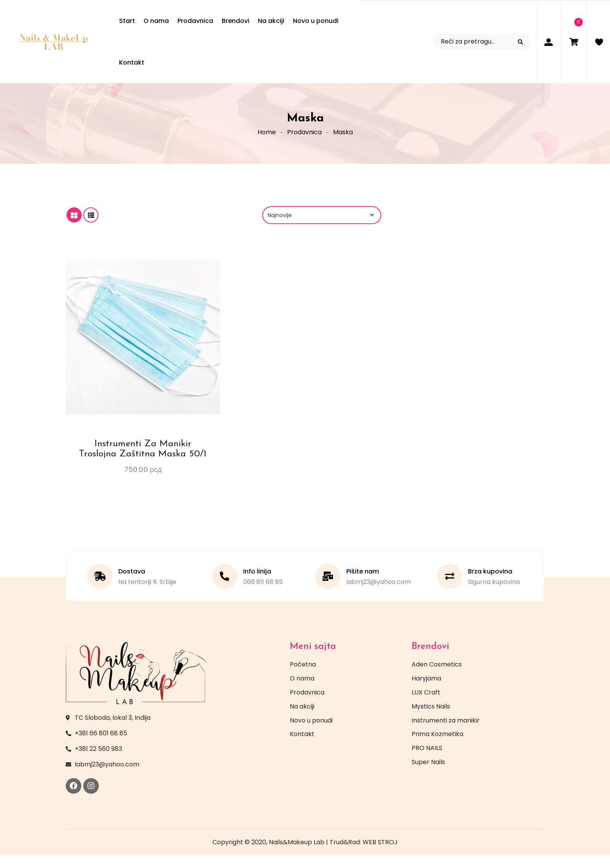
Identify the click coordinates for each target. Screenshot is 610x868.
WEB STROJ (380, 855)
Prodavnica (304, 138)
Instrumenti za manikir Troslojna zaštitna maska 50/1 (143, 462)
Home (267, 138)
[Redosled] (322, 228)
